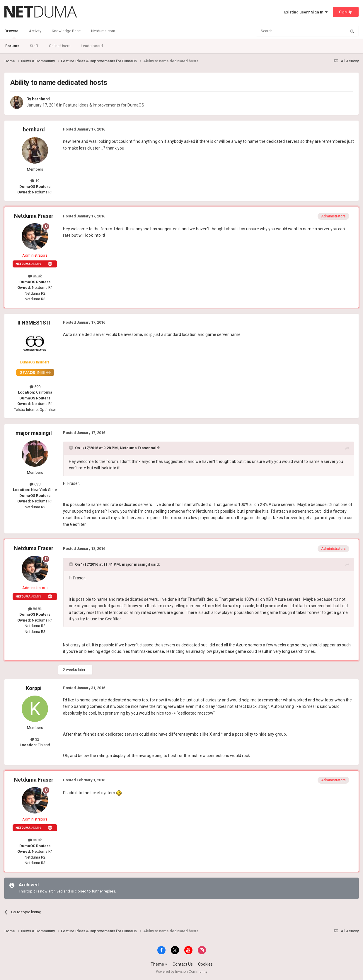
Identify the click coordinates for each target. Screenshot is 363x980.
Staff (34, 46)
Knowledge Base (66, 31)
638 (35, 484)
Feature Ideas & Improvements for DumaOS (104, 105)
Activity (35, 31)
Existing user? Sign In (306, 12)
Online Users (60, 46)
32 (35, 739)
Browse (11, 34)
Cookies (205, 964)
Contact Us (183, 964)
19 (35, 181)
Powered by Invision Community (182, 972)
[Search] (287, 31)
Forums (12, 46)
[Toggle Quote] (71, 448)
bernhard (41, 99)
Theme (159, 964)
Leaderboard (92, 46)
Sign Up (346, 12)
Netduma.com (103, 31)
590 (35, 387)
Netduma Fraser (34, 216)
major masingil (34, 433)
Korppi (34, 688)
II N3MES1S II (34, 323)
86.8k (35, 276)
